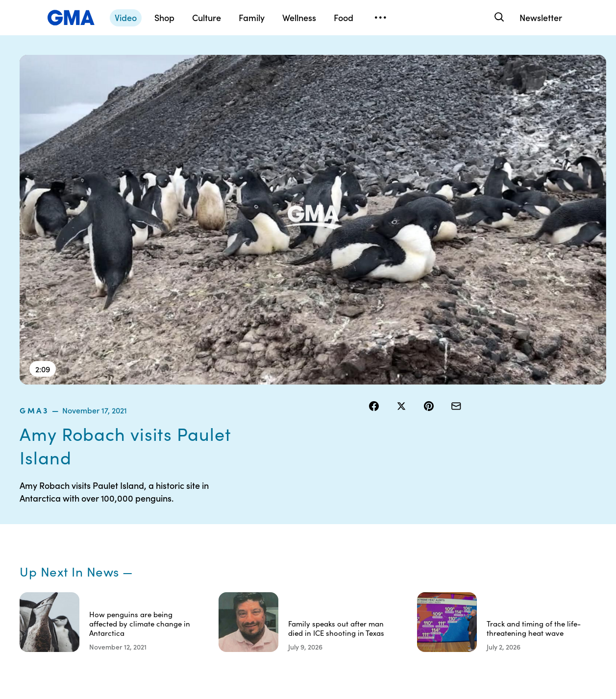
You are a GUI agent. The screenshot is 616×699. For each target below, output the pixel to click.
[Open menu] (380, 18)
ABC (441, 542)
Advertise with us (314, 622)
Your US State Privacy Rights (382, 511)
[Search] (498, 17)
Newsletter (541, 17)
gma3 (381, 61)
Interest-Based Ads (384, 538)
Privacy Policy (309, 542)
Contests (301, 507)
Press (369, 586)
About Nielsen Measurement (382, 564)
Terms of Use (308, 525)
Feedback (376, 604)
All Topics (448, 578)
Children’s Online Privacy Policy (314, 600)
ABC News (450, 525)
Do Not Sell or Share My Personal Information (317, 569)
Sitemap (520, 507)
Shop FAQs (450, 507)
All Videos (448, 560)
